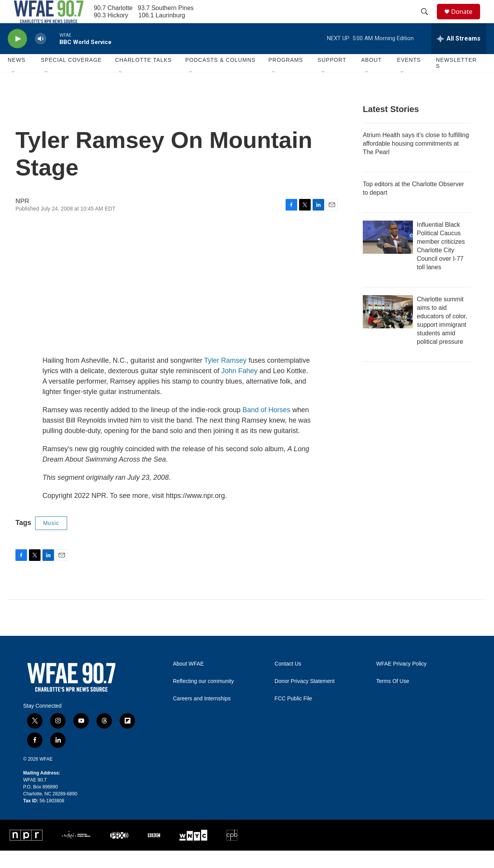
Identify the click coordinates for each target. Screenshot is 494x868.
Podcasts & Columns (220, 77)
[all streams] (459, 56)
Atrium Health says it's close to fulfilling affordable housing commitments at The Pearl (416, 161)
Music (51, 540)
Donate (467, 20)
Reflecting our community (203, 699)
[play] (17, 56)
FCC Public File (293, 716)
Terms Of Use (393, 699)
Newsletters (456, 80)
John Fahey (239, 388)
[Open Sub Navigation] (14, 90)
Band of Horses (266, 427)
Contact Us (288, 681)
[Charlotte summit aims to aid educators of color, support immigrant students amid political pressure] (388, 329)
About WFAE (188, 681)
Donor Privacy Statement (305, 699)
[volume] (41, 56)
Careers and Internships (202, 716)
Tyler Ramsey (225, 378)
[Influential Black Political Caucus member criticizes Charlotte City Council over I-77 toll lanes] (388, 255)
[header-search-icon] (428, 20)
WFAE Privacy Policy (402, 681)
